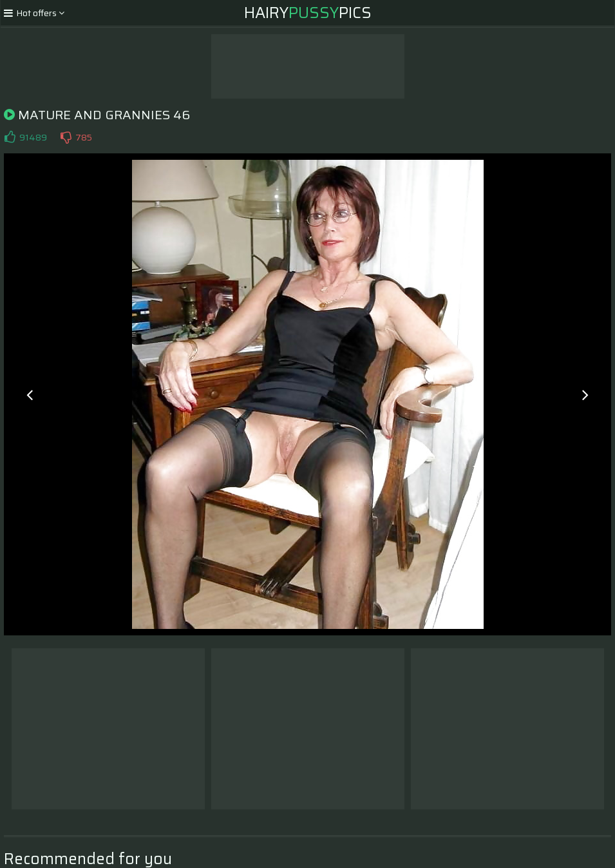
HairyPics (308, 13)
